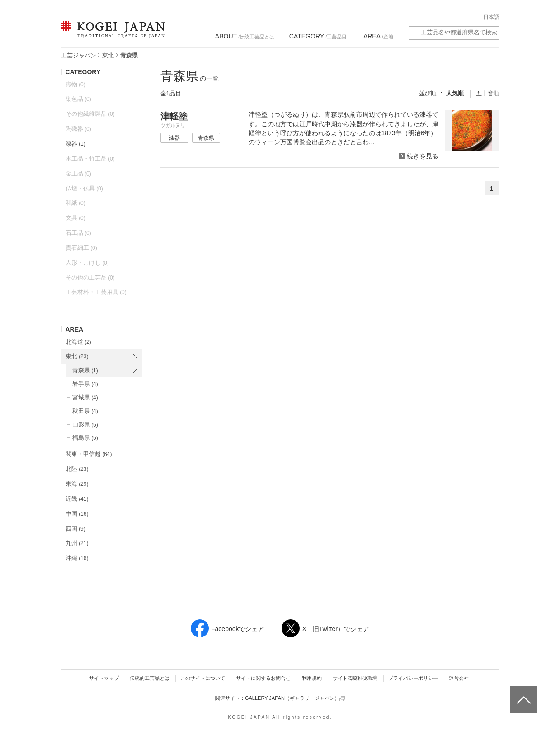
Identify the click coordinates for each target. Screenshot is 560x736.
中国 (77, 514)
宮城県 (85, 397)
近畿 (77, 499)
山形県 (85, 425)
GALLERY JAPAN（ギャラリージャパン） (295, 698)
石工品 (78, 233)
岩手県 (85, 384)
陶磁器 (78, 129)
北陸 (77, 469)
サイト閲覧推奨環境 (355, 678)
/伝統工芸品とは (245, 36)
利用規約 (312, 678)
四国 (75, 529)
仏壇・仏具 (84, 188)
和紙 (75, 203)
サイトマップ (104, 678)
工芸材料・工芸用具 (96, 292)
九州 (77, 543)
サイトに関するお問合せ (263, 678)
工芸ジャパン (79, 55)
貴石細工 (81, 248)
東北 (108, 55)
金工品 (78, 173)
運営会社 (459, 678)
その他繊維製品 (90, 114)
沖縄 (77, 558)
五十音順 (488, 93)
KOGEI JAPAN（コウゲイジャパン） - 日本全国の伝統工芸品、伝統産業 (111, 35)
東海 (77, 484)
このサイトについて (203, 678)
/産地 (378, 36)
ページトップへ (523, 693)
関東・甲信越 (89, 454)
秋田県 (85, 411)
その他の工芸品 (90, 278)
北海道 (78, 342)
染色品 (78, 99)
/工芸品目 (318, 36)
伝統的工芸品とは (150, 678)
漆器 (75, 144)
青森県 (85, 370)
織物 (75, 84)
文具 (75, 218)
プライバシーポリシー (413, 678)
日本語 (491, 17)
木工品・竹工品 (90, 159)
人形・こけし (87, 263)
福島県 (85, 438)
